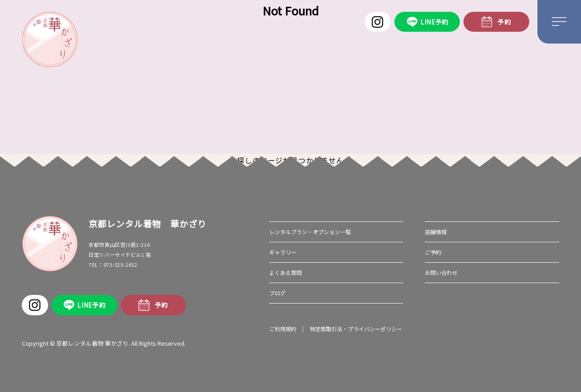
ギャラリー (283, 252)
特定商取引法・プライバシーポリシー (356, 329)
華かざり (50, 39)
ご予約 (433, 252)
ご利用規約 (283, 329)
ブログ (277, 293)
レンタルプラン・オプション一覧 (310, 232)
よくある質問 (286, 272)
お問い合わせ (441, 272)
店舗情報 (436, 232)
